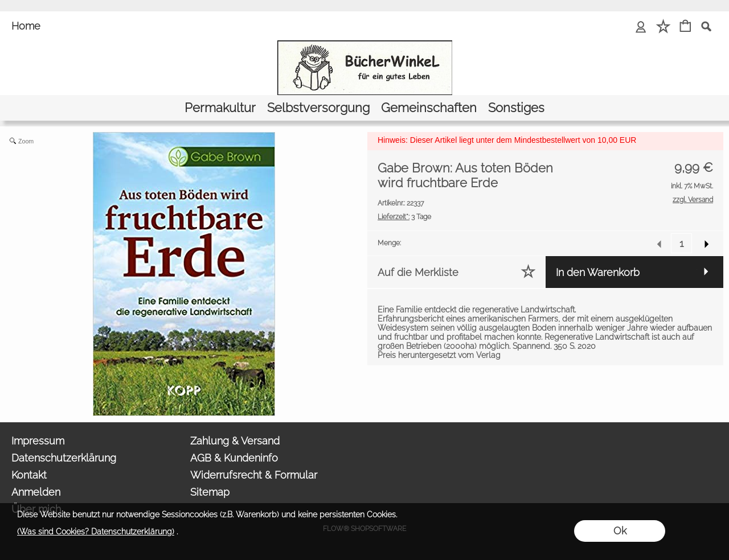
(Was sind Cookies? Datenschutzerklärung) (96, 532)
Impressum (38, 441)
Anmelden (36, 492)
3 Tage (404, 217)
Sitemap (210, 492)
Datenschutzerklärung (64, 458)
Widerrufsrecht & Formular (254, 475)
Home (26, 26)
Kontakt (29, 475)
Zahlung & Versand (235, 441)
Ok (620, 531)
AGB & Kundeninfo (234, 458)
